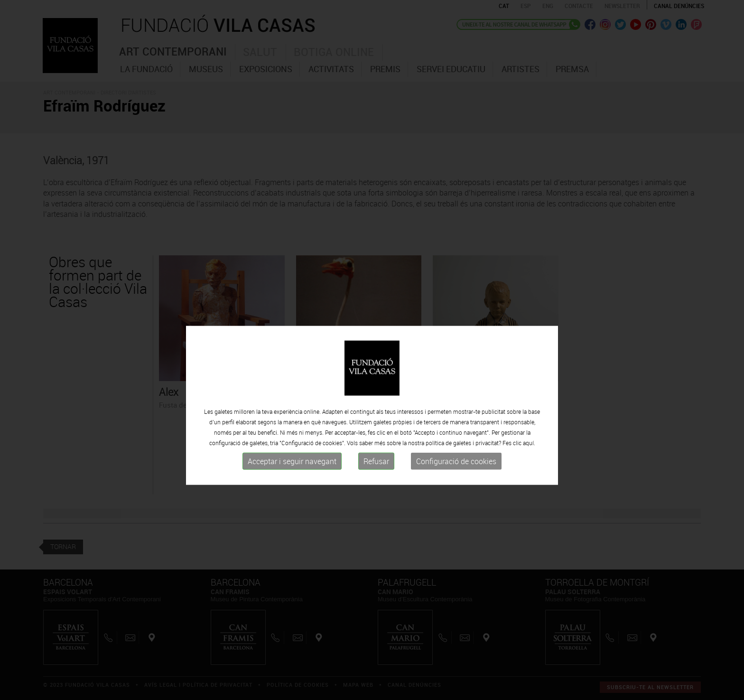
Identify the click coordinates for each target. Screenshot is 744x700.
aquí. (529, 457)
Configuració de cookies (456, 476)
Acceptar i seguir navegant (292, 476)
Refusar (376, 476)
